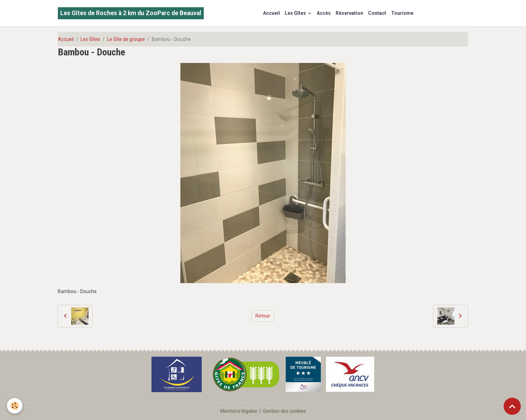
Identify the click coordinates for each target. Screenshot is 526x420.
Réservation (349, 13)
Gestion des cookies (285, 411)
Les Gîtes (296, 13)
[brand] (131, 13)
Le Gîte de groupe (126, 39)
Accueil (271, 13)
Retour (263, 316)
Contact (377, 13)
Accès (324, 13)
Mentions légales (239, 411)
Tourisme (402, 13)
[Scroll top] (512, 406)
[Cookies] (15, 406)
